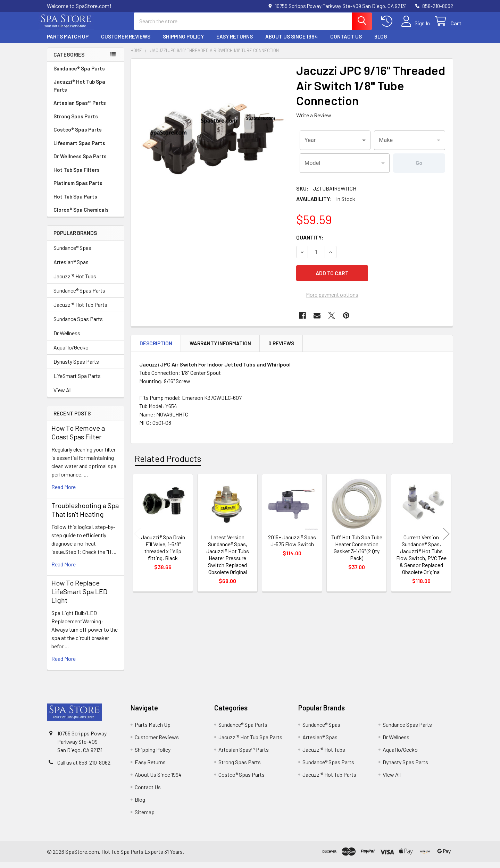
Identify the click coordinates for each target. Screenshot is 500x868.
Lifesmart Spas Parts (79, 149)
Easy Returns (235, 43)
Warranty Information (220, 346)
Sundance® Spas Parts (79, 297)
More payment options (332, 298)
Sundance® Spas (72, 254)
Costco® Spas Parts (78, 136)
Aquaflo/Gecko (71, 353)
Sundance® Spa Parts (79, 75)
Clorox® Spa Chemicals (81, 216)
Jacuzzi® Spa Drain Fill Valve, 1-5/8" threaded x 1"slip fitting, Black (163, 551)
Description (156, 346)
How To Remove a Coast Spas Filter (78, 439)
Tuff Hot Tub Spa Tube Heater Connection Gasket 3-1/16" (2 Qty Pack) (357, 551)
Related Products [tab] (168, 461)
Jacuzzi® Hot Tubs (75, 282)
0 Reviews (281, 346)
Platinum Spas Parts (78, 189)
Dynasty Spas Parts (76, 368)
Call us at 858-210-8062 (84, 769)
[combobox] (335, 146)
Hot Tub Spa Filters (77, 176)
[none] (211, 145)
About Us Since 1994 (291, 43)
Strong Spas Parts (76, 123)
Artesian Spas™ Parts (80, 109)
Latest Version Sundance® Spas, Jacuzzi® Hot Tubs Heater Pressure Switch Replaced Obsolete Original (228, 558)
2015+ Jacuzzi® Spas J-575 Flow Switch (292, 544)
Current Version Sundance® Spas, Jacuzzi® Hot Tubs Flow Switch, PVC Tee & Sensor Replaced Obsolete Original (421, 558)
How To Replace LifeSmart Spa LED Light (79, 598)
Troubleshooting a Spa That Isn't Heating (85, 516)
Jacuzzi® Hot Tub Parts (80, 311)
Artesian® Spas (71, 268)
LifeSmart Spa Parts (77, 382)
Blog (381, 43)
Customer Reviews (126, 43)
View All (62, 396)
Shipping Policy (183, 43)
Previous (137, 537)
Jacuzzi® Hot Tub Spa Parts (79, 92)
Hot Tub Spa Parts (75, 203)
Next (446, 537)
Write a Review (314, 121)
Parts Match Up (68, 43)
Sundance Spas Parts (78, 325)
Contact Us (346, 43)
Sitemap (145, 818)
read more (64, 493)
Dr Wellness (67, 339)
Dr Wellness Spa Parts (80, 162)
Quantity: (310, 243)
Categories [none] (69, 61)
